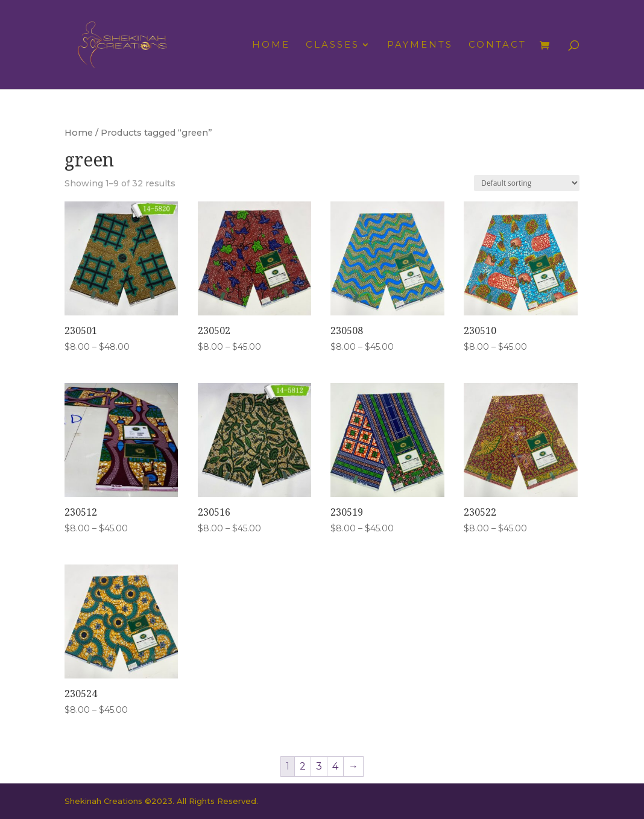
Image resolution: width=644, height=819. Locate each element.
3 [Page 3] (319, 766)
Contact (497, 45)
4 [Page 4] (335, 766)
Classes (333, 45)
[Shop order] (527, 183)
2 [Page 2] (303, 766)
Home (271, 45)
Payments (420, 45)
